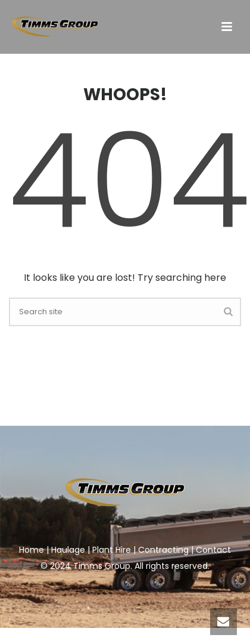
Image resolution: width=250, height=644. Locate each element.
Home (32, 550)
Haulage (68, 550)
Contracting (163, 550)
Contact (213, 550)
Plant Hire (112, 550)
